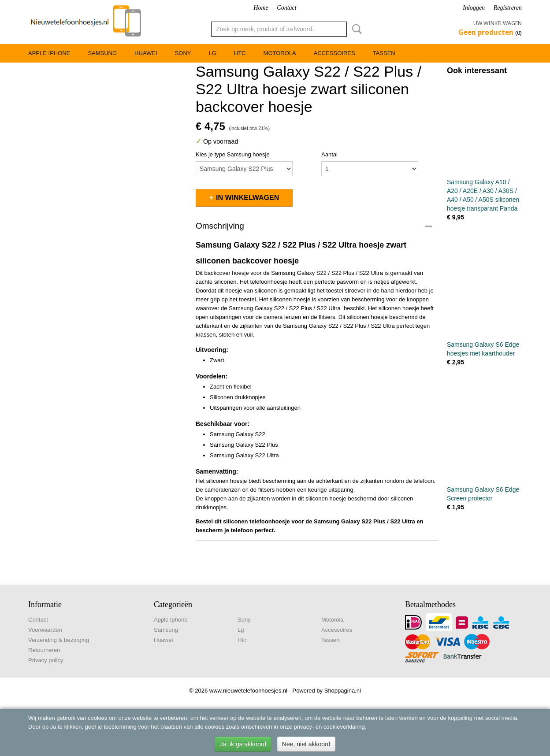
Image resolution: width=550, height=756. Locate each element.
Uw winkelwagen (498, 23)
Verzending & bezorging (59, 640)
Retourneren (44, 650)
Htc (240, 53)
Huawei (146, 53)
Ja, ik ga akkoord (243, 744)
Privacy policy (46, 660)
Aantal (329, 154)
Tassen (384, 53)
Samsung (102, 53)
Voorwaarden (45, 630)
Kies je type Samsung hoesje (233, 154)
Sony (183, 53)
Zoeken (355, 29)
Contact (286, 8)
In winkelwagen (247, 198)
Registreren (508, 8)
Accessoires (334, 53)
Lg (212, 53)
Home (261, 8)
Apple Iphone (49, 53)
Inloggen (474, 8)
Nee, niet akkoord (306, 744)
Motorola (280, 53)
